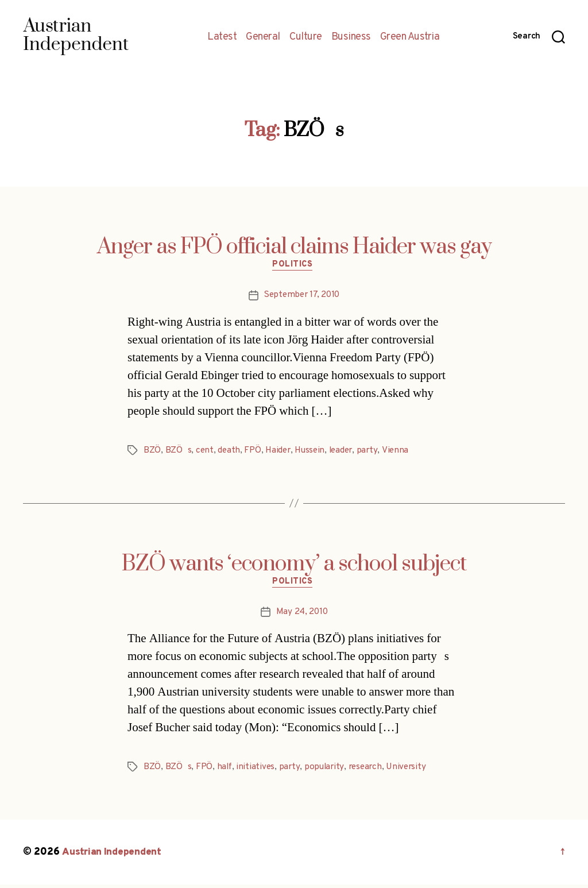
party (374, 452)
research (369, 770)
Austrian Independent (113, 856)
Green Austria (410, 37)
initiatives (257, 770)
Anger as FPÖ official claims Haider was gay (294, 247)
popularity (326, 770)
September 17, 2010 (301, 297)
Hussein (313, 452)
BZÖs (178, 452)
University (412, 770)
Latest (222, 37)
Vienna (401, 452)
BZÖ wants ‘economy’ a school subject (294, 566)
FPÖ (254, 452)
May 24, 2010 (302, 616)
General (263, 37)
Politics (294, 267)
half (225, 770)
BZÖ (152, 452)
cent (205, 452)
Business (351, 37)
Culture (306, 37)
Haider (280, 452)
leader (346, 452)
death (230, 452)
